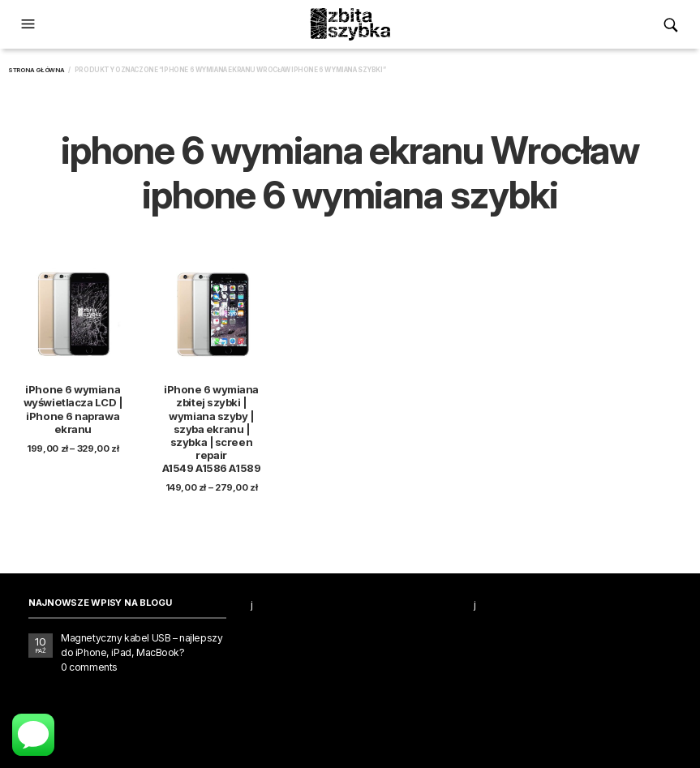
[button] (30, 24)
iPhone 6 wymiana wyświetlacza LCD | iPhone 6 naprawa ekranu (73, 409)
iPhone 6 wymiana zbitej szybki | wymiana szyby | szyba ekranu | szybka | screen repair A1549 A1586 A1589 (211, 429)
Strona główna (37, 70)
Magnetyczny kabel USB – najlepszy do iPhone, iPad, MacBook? (142, 645)
